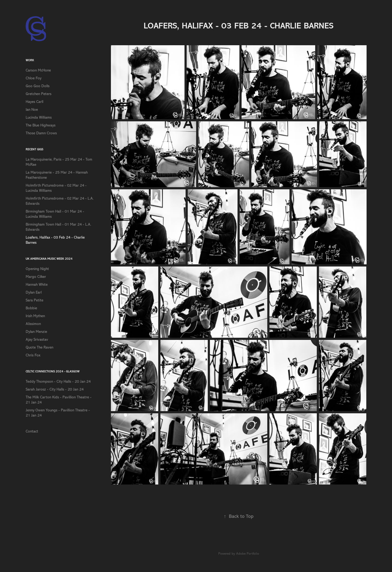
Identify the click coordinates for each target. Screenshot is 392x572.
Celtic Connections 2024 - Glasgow (53, 371)
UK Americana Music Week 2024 (49, 259)
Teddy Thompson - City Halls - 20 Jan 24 (58, 381)
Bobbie (31, 308)
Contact (32, 431)
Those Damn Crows (41, 133)
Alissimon (33, 324)
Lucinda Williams (39, 117)
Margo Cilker (36, 277)
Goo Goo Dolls (38, 86)
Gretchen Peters (39, 94)
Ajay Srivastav (37, 339)
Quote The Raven (39, 347)
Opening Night (37, 269)
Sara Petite (34, 300)
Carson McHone (38, 70)
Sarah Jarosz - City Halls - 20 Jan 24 (55, 389)
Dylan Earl (34, 292)
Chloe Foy (34, 78)
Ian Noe (32, 110)
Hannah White (37, 285)
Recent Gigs (34, 149)
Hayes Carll (34, 102)
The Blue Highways (41, 125)
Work (30, 60)
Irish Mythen (35, 316)
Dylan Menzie (36, 332)
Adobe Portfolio (248, 554)
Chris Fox (33, 355)
